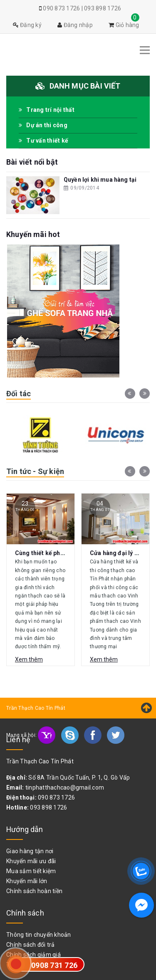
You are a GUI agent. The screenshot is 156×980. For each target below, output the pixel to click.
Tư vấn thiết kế (43, 141)
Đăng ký (27, 25)
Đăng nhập (75, 25)
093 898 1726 (103, 8)
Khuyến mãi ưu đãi (31, 861)
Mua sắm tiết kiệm (31, 871)
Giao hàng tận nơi (30, 851)
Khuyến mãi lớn (27, 881)
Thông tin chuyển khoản (39, 935)
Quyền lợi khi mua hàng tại (100, 180)
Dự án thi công (43, 125)
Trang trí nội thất (47, 110)
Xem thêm (29, 659)
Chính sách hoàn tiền (34, 891)
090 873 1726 (61, 8)
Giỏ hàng (124, 25)
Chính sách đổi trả (31, 945)
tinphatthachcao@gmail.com (65, 787)
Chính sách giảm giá (33, 955)
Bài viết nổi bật (32, 162)
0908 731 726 (54, 965)
